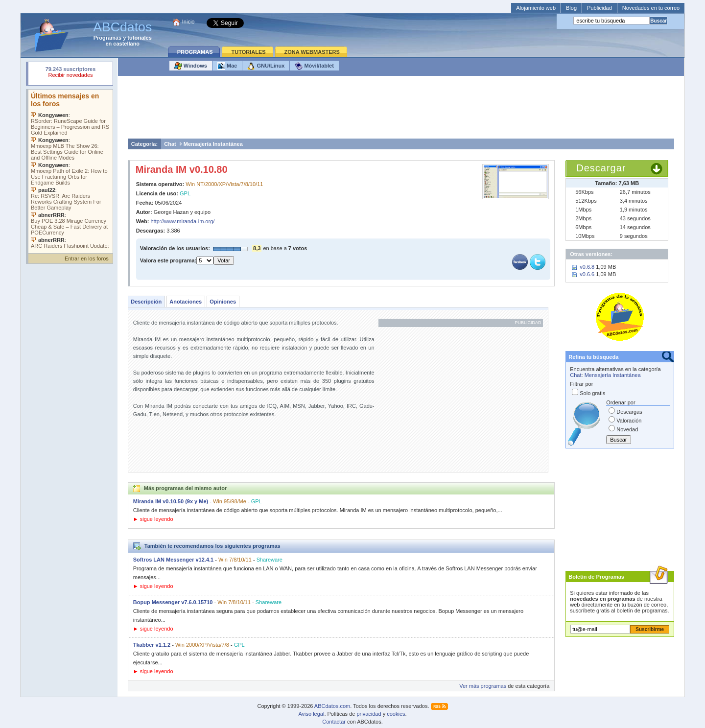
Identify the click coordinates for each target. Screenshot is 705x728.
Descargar (601, 168)
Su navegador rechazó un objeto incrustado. (70, 73)
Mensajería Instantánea (213, 144)
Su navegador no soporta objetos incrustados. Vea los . (70, 169)
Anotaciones (186, 302)
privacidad (369, 714)
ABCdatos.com (332, 706)
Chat (170, 144)
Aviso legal (311, 714)
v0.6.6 (587, 274)
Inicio (188, 22)
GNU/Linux (266, 66)
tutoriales (140, 38)
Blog (571, 8)
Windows (191, 66)
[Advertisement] (401, 110)
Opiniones (223, 302)
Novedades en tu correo (651, 8)
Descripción (146, 302)
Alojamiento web (536, 8)
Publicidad (599, 8)
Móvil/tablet (314, 66)
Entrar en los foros (87, 258)
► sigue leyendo (153, 519)
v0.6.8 (587, 267)
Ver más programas (483, 686)
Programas (107, 38)
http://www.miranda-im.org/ (183, 221)
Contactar (334, 722)
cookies (396, 714)
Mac (227, 66)
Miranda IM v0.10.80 (182, 169)
